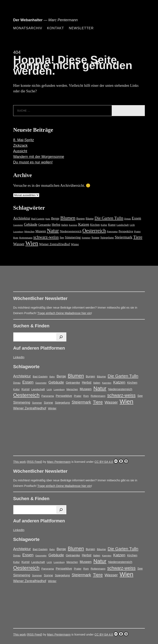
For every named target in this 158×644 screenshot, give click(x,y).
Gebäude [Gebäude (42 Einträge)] (31, 224)
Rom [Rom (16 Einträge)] (16, 238)
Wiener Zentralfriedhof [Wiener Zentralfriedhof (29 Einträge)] (55, 244)
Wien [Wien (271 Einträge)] (32, 243)
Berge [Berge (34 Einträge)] (55, 218)
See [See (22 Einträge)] (62, 237)
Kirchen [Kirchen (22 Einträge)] (95, 225)
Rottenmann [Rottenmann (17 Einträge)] (26, 238)
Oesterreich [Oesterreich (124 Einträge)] (94, 231)
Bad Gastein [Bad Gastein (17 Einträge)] (38, 219)
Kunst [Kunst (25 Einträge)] (112, 225)
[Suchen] (61, 337)
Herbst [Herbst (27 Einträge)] (56, 225)
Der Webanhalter (28, 20)
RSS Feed (34, 462)
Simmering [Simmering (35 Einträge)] (73, 237)
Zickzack (20, 146)
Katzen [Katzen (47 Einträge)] (84, 224)
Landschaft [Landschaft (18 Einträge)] (123, 225)
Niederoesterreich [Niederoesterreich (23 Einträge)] (71, 231)
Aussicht (20, 151)
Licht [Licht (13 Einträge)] (132, 225)
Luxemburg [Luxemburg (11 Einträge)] (18, 232)
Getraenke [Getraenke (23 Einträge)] (45, 225)
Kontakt (56, 28)
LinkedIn (19, 357)
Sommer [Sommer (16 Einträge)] (86, 238)
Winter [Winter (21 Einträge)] (75, 244)
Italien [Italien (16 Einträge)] (65, 225)
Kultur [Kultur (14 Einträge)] (104, 225)
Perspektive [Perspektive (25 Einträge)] (126, 231)
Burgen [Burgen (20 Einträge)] (81, 219)
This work (20, 462)
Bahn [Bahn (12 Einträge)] (48, 219)
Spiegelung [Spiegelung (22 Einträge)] (107, 237)
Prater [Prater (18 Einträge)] (137, 231)
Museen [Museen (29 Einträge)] (41, 231)
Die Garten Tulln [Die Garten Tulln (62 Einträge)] (109, 218)
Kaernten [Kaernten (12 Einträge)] (73, 225)
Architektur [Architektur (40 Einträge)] (22, 218)
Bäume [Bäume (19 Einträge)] (90, 219)
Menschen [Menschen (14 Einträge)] (29, 232)
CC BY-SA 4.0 (111, 461)
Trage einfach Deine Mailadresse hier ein (64, 313)
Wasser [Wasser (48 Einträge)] (19, 244)
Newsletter (81, 28)
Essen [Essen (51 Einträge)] (136, 218)
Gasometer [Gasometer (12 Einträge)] (18, 225)
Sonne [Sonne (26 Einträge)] (95, 237)
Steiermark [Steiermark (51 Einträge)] (123, 237)
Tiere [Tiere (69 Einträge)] (138, 237)
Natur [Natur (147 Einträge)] (53, 231)
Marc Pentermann (59, 462)
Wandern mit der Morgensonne (39, 157)
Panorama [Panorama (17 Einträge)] (112, 231)
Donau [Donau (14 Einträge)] (128, 219)
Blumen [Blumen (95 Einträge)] (68, 218)
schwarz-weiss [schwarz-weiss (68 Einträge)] (46, 237)
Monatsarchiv (28, 28)
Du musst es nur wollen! (33, 162)
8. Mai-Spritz (24, 140)
